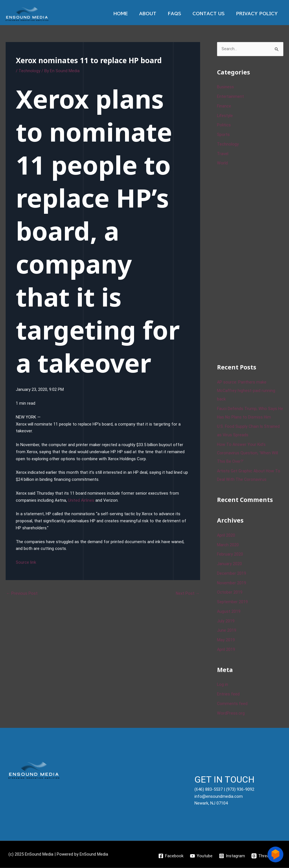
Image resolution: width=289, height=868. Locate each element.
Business (225, 87)
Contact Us (213, 14)
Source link (26, 562)
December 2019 (232, 574)
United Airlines (81, 500)
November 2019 (232, 583)
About (158, 14)
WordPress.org (231, 713)
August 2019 (229, 612)
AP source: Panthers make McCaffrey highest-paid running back (247, 391)
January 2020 (229, 564)
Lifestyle (225, 116)
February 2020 (230, 555)
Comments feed (233, 704)
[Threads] (263, 856)
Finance (224, 106)
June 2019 (227, 631)
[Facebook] (171, 856)
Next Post (187, 593)
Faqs (181, 14)
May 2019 (226, 640)
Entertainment (230, 97)
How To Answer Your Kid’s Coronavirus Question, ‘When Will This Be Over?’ (248, 453)
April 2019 (226, 650)
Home (133, 14)
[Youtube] (201, 856)
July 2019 (226, 621)
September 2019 (232, 602)
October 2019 (230, 593)
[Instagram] (232, 856)
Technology (29, 71)
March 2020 (228, 545)
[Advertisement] (253, 264)
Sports (223, 135)
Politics (224, 125)
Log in (223, 685)
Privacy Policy (258, 14)
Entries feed (228, 694)
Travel (223, 154)
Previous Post (22, 593)
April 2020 (226, 536)
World (222, 164)
